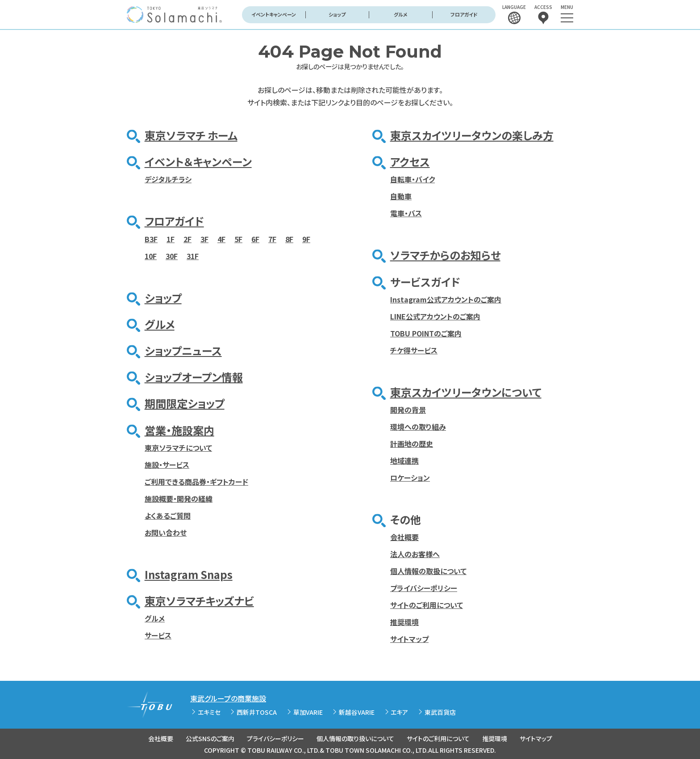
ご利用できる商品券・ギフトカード (196, 482)
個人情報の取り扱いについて (355, 738)
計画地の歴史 (412, 444)
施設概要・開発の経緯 (179, 499)
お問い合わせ (166, 533)
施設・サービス (167, 465)
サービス (158, 635)
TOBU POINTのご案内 (426, 333)
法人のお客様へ (415, 554)
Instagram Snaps (189, 574)
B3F (151, 239)
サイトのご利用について (427, 605)
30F (172, 256)
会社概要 (404, 537)
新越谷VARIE (357, 712)
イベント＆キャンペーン (198, 161)
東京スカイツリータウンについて (466, 392)
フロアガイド (464, 14)
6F (255, 239)
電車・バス (406, 213)
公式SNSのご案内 (210, 738)
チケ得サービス (414, 350)
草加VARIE (308, 712)
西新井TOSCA (257, 712)
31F (193, 256)
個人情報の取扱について (428, 571)
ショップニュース (183, 350)
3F (204, 239)
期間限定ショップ (185, 403)
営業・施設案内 (179, 430)
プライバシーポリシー (424, 588)
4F (221, 239)
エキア (399, 712)
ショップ (337, 14)
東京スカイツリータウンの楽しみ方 (472, 135)
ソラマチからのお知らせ (445, 255)
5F (238, 239)
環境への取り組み (418, 427)
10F (151, 256)
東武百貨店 (440, 712)
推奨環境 (404, 622)
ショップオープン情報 (194, 377)
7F (272, 239)
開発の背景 (408, 410)
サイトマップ (409, 639)
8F (289, 239)
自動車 (401, 196)
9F (306, 239)
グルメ (401, 14)
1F (171, 239)
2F (187, 239)
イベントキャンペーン (274, 14)
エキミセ (209, 712)
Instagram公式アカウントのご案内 (446, 299)
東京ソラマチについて (178, 448)
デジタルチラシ (168, 179)
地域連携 (404, 461)
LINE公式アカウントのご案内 (435, 316)
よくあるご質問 (168, 516)
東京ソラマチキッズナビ (199, 601)
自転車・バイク (412, 179)
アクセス (410, 161)
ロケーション (410, 478)
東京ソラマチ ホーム (191, 135)
